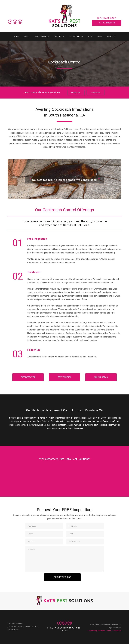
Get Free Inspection (107, 23)
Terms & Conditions (114, 631)
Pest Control (65, 377)
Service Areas (101, 377)
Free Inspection (28, 377)
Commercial (96, 92)
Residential (76, 92)
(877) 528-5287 (107, 18)
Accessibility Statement (96, 631)
